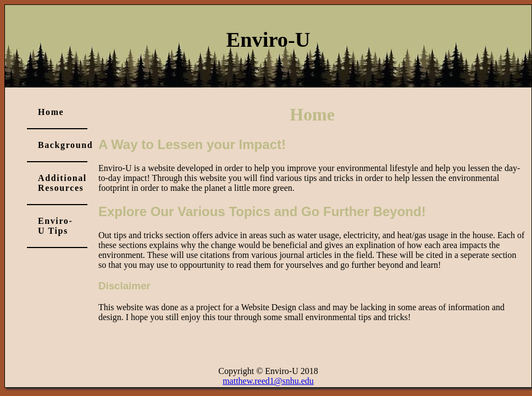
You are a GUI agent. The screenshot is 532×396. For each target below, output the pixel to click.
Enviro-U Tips (55, 226)
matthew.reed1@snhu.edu (268, 381)
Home (51, 112)
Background (63, 145)
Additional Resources (62, 183)
